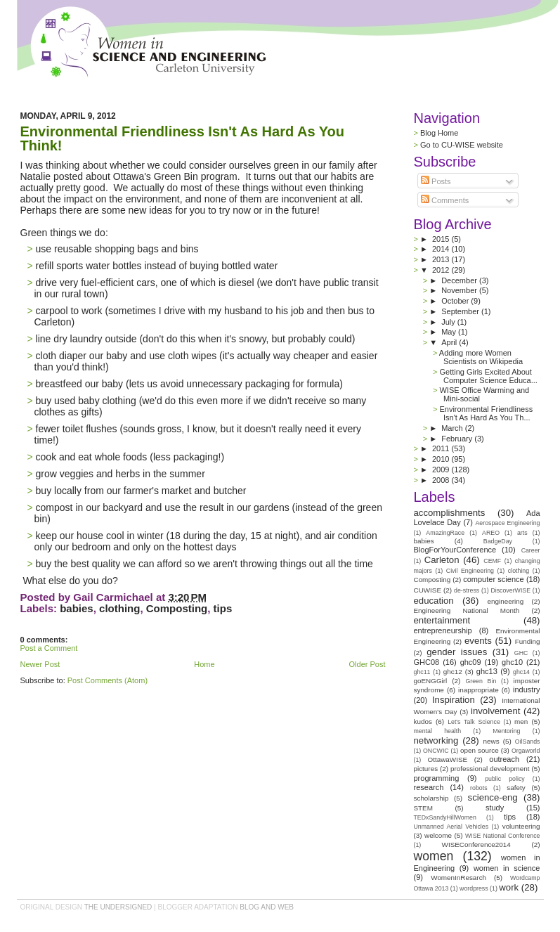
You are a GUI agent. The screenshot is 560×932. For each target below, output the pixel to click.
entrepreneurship (443, 630)
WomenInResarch (458, 878)
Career (531, 550)
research (429, 787)
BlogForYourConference (455, 550)
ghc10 (512, 662)
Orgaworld (526, 751)
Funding (528, 641)
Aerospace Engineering (507, 523)
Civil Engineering (470, 571)
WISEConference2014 (476, 844)
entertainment (442, 620)
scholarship (431, 798)
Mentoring (506, 731)
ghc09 (471, 662)
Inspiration (454, 700)
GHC (521, 653)
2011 (442, 448)
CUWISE (428, 590)
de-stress (467, 590)
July (449, 322)
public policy (505, 779)
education (434, 601)
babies (77, 608)
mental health (438, 731)
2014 (442, 249)
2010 (442, 459)
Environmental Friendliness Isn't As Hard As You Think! (183, 138)
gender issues (457, 652)
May (450, 332)
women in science (507, 868)
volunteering (521, 826)
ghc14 (521, 672)
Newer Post (40, 664)
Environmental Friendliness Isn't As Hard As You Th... (486, 413)
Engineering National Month (467, 610)
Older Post (367, 664)
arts (522, 533)
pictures (426, 769)
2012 (442, 270)
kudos (423, 721)
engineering (506, 601)
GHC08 (427, 662)
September (461, 311)
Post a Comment (49, 648)
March (453, 428)
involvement (495, 711)
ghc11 (422, 672)
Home (204, 664)
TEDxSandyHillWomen (445, 817)
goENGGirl (431, 681)
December (460, 280)
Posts (436, 181)
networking (436, 740)
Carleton (442, 560)
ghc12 (453, 672)
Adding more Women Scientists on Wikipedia (481, 357)
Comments (445, 200)
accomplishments (450, 513)
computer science (493, 579)
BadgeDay (498, 541)
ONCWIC (436, 751)
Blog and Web (267, 907)
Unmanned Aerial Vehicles (451, 827)
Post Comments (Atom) (108, 680)
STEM (423, 808)
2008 (442, 480)
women (434, 856)
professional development (490, 769)
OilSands (528, 742)
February (458, 439)
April (450, 342)
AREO (491, 533)
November (460, 290)
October (456, 301)
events (478, 641)
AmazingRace (445, 533)
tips (223, 608)
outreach (504, 759)
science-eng (493, 797)
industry (527, 690)
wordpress (474, 888)
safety (516, 788)
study (495, 808)
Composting (177, 608)
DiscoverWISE (510, 590)
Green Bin (481, 681)
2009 (442, 470)
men (521, 721)
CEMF (492, 561)
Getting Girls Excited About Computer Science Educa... (488, 376)
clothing (119, 608)
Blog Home (439, 133)
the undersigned (118, 907)
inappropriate (478, 690)
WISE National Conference (503, 836)
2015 (442, 239)
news (491, 741)
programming (437, 778)
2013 (442, 259)
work (509, 887)
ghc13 (487, 671)
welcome (438, 835)
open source (480, 750)
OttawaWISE (448, 759)
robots (478, 788)
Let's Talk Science (474, 722)
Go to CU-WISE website (462, 145)
